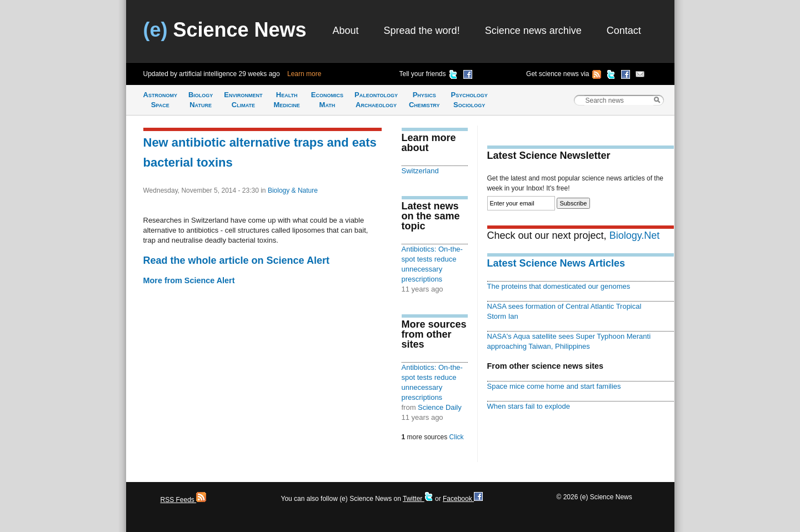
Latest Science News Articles (556, 263)
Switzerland (420, 171)
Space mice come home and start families (554, 386)
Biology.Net (635, 235)
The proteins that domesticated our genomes (559, 286)
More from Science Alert (189, 280)
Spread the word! (422, 31)
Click (457, 437)
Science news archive (533, 31)
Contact (624, 31)
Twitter (418, 499)
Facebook (463, 499)
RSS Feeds (184, 500)
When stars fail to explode (529, 406)
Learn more (304, 74)
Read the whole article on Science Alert (236, 260)
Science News (225, 30)
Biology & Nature (293, 190)
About (346, 31)
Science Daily (440, 407)
